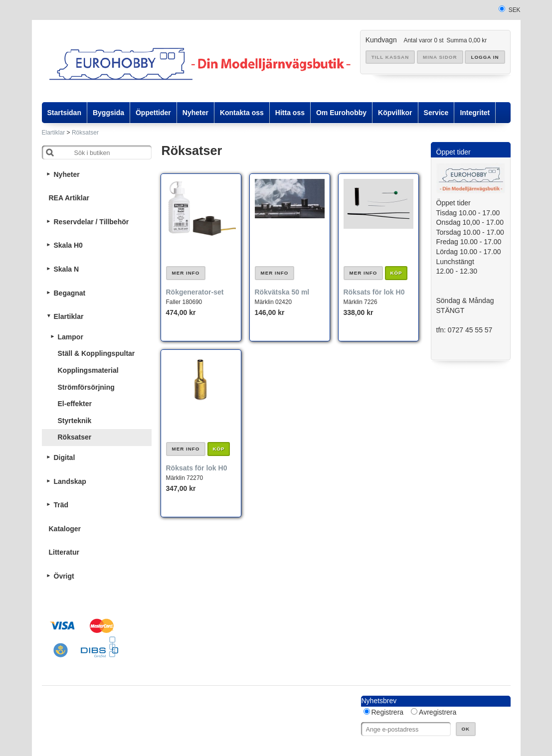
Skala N (67, 269)
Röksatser (85, 133)
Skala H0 (68, 245)
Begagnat (70, 293)
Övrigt (64, 576)
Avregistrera (438, 712)
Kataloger (65, 529)
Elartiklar (54, 133)
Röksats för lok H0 (374, 292)
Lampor (71, 337)
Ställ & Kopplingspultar (96, 353)
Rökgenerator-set (195, 292)
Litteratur (64, 552)
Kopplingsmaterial (88, 370)
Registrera (388, 712)
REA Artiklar (69, 198)
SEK (515, 10)
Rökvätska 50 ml (282, 292)
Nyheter (67, 174)
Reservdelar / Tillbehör (92, 222)
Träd (61, 505)
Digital (65, 457)
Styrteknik (75, 421)
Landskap (70, 481)
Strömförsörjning (86, 387)
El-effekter (75, 404)
